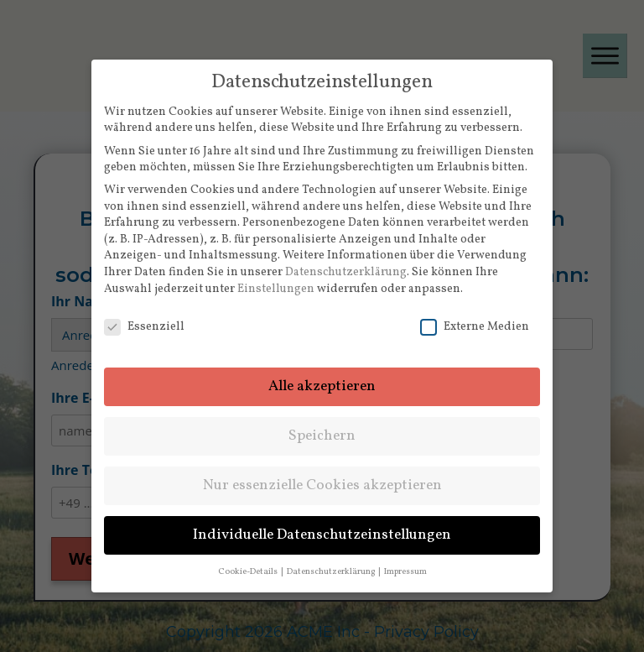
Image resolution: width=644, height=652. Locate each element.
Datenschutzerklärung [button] (332, 572)
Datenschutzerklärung (346, 272)
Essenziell (144, 327)
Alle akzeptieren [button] (322, 386)
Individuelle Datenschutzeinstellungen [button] (322, 535)
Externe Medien (475, 327)
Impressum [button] (405, 572)
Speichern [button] (322, 436)
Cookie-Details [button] (249, 572)
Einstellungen (276, 289)
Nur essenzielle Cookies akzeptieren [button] (322, 485)
